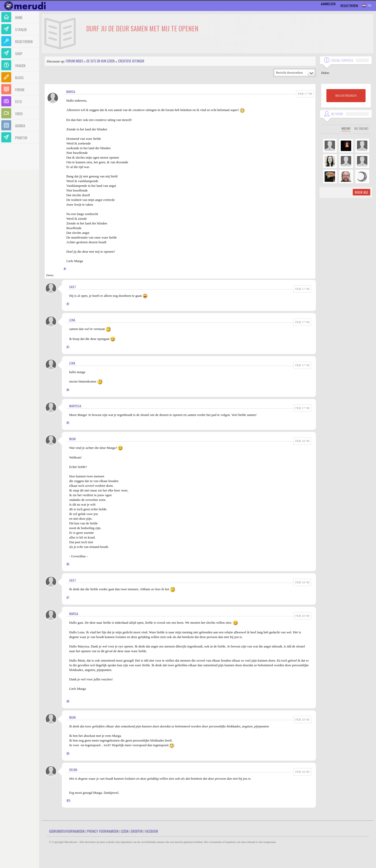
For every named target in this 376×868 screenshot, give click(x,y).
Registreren (349, 6)
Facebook (151, 831)
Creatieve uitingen (131, 61)
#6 (68, 564)
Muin (72, 439)
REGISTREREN (346, 96)
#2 (68, 304)
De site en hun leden (101, 61)
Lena (72, 320)
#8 (68, 701)
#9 (68, 754)
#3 (68, 347)
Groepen (137, 831)
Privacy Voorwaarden (103, 831)
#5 (68, 423)
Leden (125, 831)
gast (73, 287)
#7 (68, 598)
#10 (69, 801)
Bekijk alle (362, 192)
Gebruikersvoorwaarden (67, 831)
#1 (65, 269)
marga (71, 92)
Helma (73, 770)
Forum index (74, 61)
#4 (68, 390)
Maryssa (75, 406)
